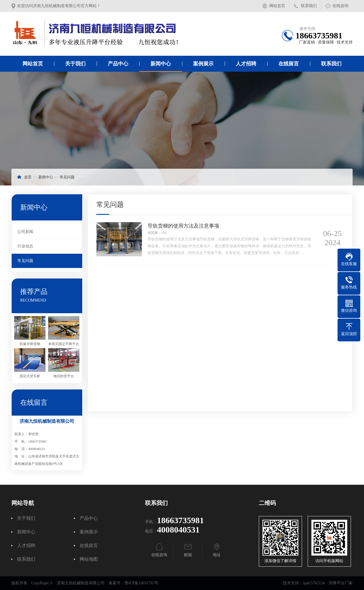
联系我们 (309, 6)
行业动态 (25, 246)
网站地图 (89, 559)
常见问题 (67, 177)
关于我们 (75, 64)
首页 (28, 177)
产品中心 (118, 64)
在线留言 (289, 64)
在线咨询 (340, 6)
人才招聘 (246, 64)
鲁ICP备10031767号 (142, 583)
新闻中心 (161, 64)
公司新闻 (25, 232)
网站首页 (277, 6)
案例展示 (203, 64)
